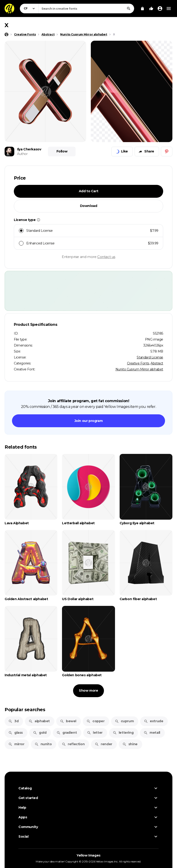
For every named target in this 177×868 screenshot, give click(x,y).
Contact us (106, 257)
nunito (43, 744)
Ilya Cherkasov (29, 149)
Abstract (157, 363)
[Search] (129, 9)
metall (152, 733)
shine (130, 744)
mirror (16, 744)
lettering (123, 733)
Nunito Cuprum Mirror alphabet (139, 369)
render (103, 744)
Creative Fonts (138, 363)
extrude (153, 721)
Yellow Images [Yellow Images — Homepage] (88, 855)
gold (40, 733)
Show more (88, 690)
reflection (73, 744)
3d (13, 721)
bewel (68, 721)
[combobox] (86, 9)
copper (96, 721)
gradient (67, 733)
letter (95, 733)
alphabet (39, 721)
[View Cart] (142, 9)
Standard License (150, 357)
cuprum (124, 721)
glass (16, 733)
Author (22, 154)
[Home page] (6, 34)
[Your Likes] (151, 9)
